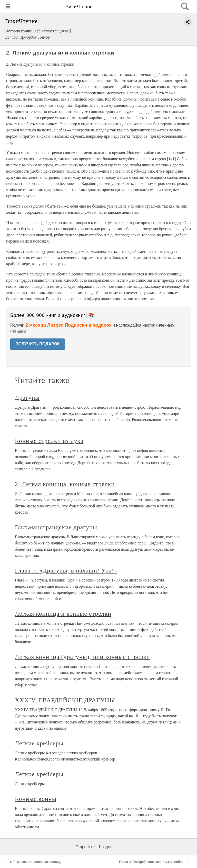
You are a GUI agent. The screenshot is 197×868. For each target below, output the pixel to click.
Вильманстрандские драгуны (56, 527)
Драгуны (27, 398)
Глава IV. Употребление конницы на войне (151, 862)
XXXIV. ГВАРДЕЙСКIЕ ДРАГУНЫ (65, 700)
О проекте (85, 847)
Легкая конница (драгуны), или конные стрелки (82, 657)
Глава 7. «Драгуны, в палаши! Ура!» (66, 570)
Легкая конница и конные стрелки (63, 614)
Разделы (107, 847)
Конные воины (36, 799)
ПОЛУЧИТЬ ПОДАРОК (38, 344)
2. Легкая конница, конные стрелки (65, 484)
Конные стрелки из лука (49, 441)
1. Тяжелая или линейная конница (36, 862)
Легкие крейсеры (39, 743)
